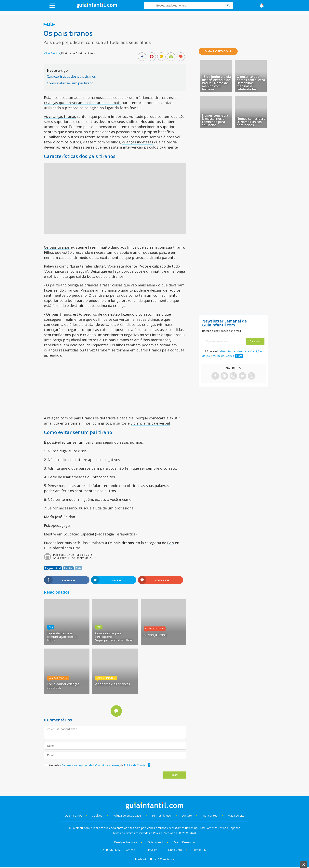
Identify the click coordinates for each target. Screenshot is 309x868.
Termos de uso (161, 815)
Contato (187, 815)
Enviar (174, 775)
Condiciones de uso (107, 765)
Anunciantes (209, 815)
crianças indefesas (138, 142)
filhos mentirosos (155, 340)
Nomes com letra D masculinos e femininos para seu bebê (215, 120)
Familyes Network (126, 842)
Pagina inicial (53, 568)
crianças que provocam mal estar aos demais (82, 103)
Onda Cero (175, 850)
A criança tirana (155, 635)
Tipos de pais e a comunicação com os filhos (62, 637)
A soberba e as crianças (113, 684)
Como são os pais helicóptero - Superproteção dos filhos (114, 637)
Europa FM (200, 850)
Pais (171, 543)
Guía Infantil (155, 842)
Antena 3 (132, 850)
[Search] (229, 5)
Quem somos (73, 815)
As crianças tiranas (60, 116)
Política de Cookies (135, 765)
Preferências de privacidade (233, 351)
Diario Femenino (184, 842)
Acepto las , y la (98, 765)
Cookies (97, 815)
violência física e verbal (150, 423)
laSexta (153, 850)
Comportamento (155, 629)
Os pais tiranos (57, 247)
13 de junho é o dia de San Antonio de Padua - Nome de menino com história (216, 83)
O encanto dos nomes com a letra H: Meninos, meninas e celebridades (251, 83)
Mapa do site (236, 815)
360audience (166, 859)
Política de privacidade (127, 815)
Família (49, 24)
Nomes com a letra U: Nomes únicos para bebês (251, 122)
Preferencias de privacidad (78, 765)
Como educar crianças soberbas (63, 686)
